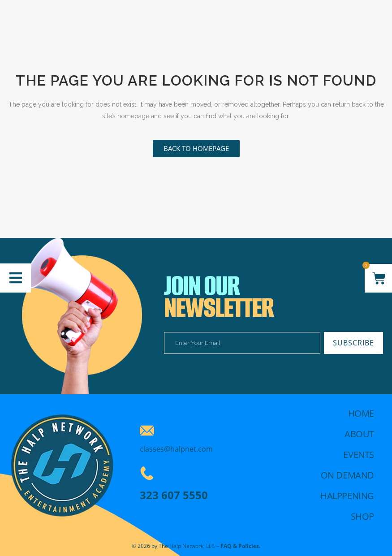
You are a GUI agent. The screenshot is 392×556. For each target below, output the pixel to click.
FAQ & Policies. (240, 546)
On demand (347, 475)
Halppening (347, 496)
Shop (362, 516)
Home (361, 413)
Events (359, 455)
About (359, 434)
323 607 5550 (174, 495)
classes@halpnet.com (176, 449)
